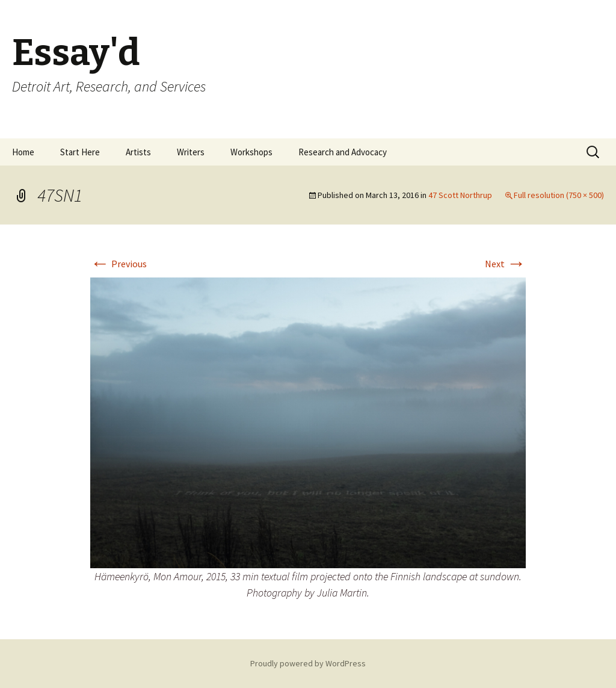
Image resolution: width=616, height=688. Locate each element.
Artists (138, 152)
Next (505, 264)
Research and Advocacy (343, 152)
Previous (119, 264)
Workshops (251, 152)
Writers (191, 152)
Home (23, 152)
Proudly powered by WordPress (308, 663)
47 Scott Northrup (460, 195)
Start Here (80, 152)
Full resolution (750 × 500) (559, 195)
